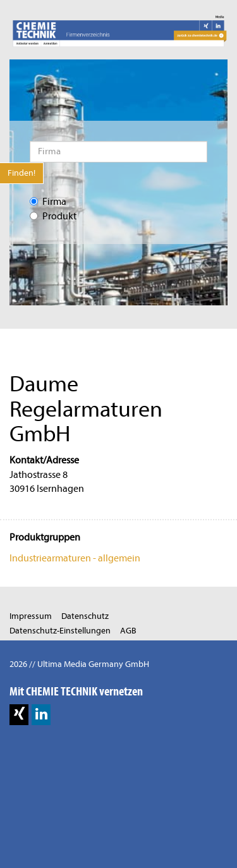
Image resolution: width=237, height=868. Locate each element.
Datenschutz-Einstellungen (60, 631)
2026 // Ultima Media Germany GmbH (79, 664)
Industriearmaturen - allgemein (75, 558)
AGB (128, 631)
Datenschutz (85, 616)
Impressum (31, 616)
